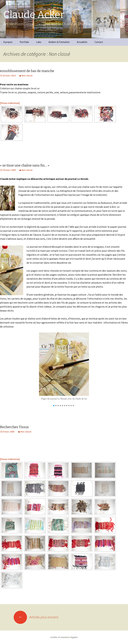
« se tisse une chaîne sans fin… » (25, 165)
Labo (39, 42)
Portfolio (24, 42)
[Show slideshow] (10, 103)
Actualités (82, 42)
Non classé (27, 76)
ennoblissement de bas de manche (27, 71)
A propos (8, 42)
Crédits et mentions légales (64, 637)
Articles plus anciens (36, 617)
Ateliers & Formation (59, 42)
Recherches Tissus (14, 427)
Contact (99, 42)
